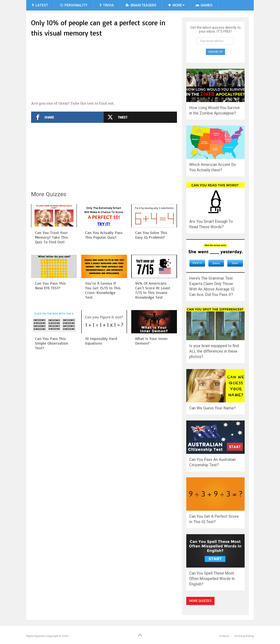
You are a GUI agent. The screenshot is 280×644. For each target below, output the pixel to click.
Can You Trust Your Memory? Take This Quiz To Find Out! (51, 237)
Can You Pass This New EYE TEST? (50, 286)
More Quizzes (200, 601)
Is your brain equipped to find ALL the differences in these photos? (214, 351)
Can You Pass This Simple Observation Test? (52, 343)
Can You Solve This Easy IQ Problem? (151, 235)
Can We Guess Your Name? (212, 408)
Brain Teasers (141, 5)
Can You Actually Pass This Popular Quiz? (104, 235)
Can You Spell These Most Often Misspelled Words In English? (212, 579)
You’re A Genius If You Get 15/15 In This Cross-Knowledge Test (103, 290)
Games (204, 5)
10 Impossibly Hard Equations (101, 341)
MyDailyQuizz (35, 636)
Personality (74, 5)
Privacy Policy (244, 636)
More (175, 5)
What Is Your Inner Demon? (151, 341)
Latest (40, 5)
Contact (224, 636)
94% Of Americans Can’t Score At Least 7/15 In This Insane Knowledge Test (153, 290)
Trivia (107, 5)
